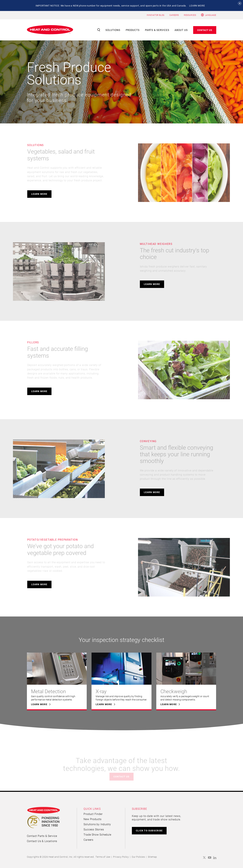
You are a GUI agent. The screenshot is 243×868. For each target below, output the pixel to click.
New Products (93, 819)
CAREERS (174, 15)
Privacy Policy (121, 857)
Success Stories (94, 829)
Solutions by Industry (97, 824)
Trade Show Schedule (97, 834)
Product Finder (93, 814)
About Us (181, 30)
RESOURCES (190, 15)
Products (133, 30)
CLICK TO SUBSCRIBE (149, 830)
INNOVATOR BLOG (155, 15)
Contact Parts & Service (42, 836)
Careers (88, 840)
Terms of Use (103, 857)
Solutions (113, 30)
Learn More (39, 194)
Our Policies (138, 857)
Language (211, 15)
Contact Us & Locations (42, 841)
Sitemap (152, 857)
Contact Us (205, 30)
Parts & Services (157, 30)
